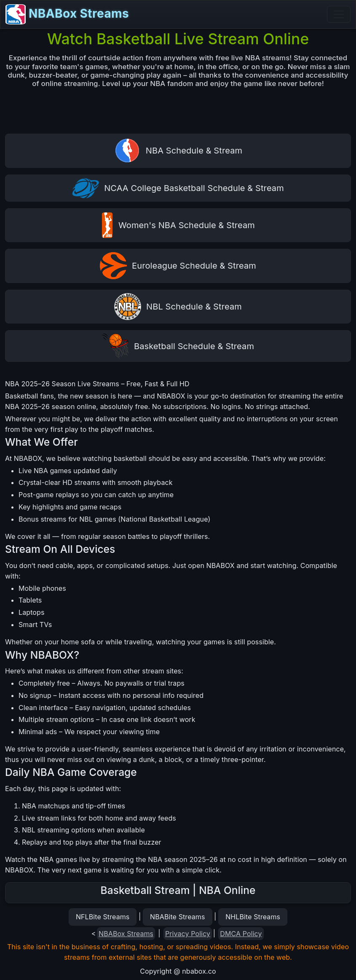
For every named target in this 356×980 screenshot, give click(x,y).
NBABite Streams (178, 917)
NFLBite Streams (103, 917)
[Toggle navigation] (339, 14)
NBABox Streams (67, 14)
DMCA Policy (241, 934)
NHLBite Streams (253, 917)
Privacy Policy (188, 934)
